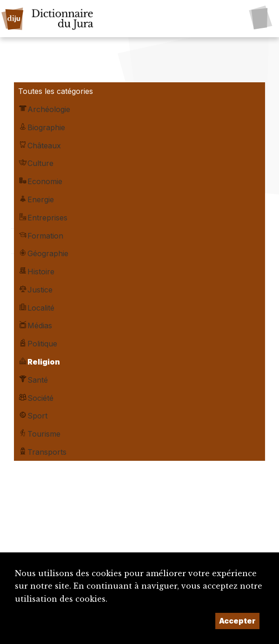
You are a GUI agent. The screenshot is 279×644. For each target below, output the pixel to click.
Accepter (237, 621)
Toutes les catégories (56, 91)
